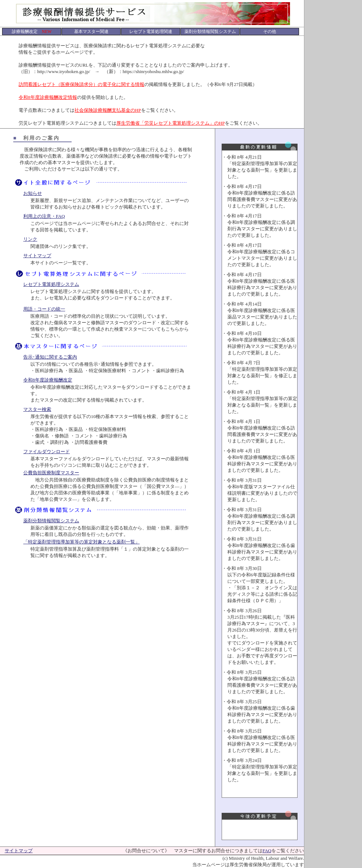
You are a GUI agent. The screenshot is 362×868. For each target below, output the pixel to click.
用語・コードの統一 (44, 309)
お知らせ (33, 193)
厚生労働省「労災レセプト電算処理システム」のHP (171, 123)
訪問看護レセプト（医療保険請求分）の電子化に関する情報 (81, 84)
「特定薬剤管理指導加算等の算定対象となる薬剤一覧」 (81, 542)
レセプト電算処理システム (51, 284)
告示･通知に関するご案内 (50, 357)
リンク (30, 239)
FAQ (267, 851)
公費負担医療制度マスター (51, 473)
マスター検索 (37, 409)
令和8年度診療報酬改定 (48, 380)
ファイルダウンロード (47, 452)
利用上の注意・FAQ (44, 216)
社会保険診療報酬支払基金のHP (108, 110)
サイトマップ (37, 256)
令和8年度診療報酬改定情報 (48, 97)
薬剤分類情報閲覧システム (51, 521)
